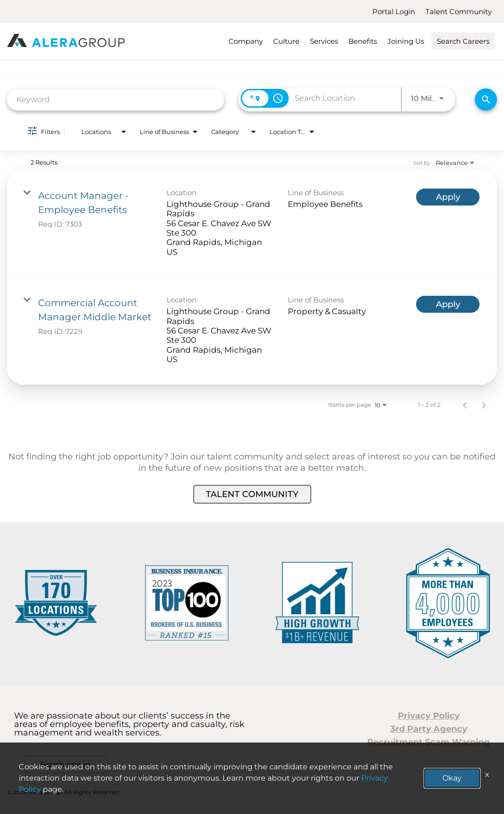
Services (324, 41)
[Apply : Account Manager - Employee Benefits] (448, 197)
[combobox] (116, 99)
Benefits (363, 41)
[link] (252, 223)
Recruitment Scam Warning (429, 742)
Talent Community (459, 12)
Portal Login (394, 12)
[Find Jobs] (486, 99)
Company (246, 41)
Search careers (66, 764)
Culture (286, 41)
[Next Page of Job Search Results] (484, 405)
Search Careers (463, 41)
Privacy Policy (429, 716)
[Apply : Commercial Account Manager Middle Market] (448, 304)
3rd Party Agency (429, 729)
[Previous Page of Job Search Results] (465, 405)
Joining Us (406, 41)
